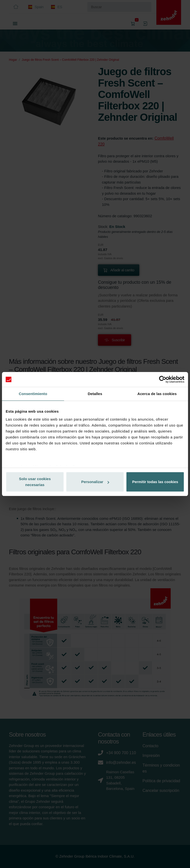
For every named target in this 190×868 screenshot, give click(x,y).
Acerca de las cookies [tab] (157, 394)
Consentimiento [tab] (33, 394)
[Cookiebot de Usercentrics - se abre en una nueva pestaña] (163, 379)
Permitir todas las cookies (155, 482)
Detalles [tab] (95, 394)
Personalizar (95, 482)
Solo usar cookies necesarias (35, 482)
